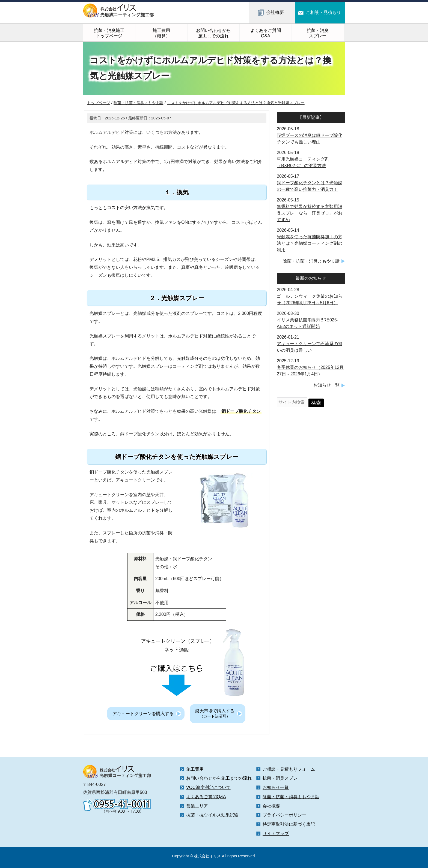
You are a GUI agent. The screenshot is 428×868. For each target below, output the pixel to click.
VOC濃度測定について (208, 787)
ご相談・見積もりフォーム (289, 769)
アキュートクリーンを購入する (143, 714)
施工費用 (195, 769)
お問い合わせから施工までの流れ (213, 33)
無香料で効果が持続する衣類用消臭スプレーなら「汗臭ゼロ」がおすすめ (310, 213)
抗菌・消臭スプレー (318, 33)
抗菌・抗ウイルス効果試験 (212, 815)
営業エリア (197, 806)
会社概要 (275, 12)
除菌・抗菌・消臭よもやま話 (311, 261)
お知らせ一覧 (326, 385)
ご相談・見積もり (323, 12)
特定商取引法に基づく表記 (289, 824)
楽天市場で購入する (215, 713)
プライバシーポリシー (284, 815)
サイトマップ (276, 834)
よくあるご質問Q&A (266, 33)
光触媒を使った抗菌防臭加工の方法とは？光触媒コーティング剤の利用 (310, 243)
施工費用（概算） (161, 33)
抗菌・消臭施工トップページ (109, 33)
